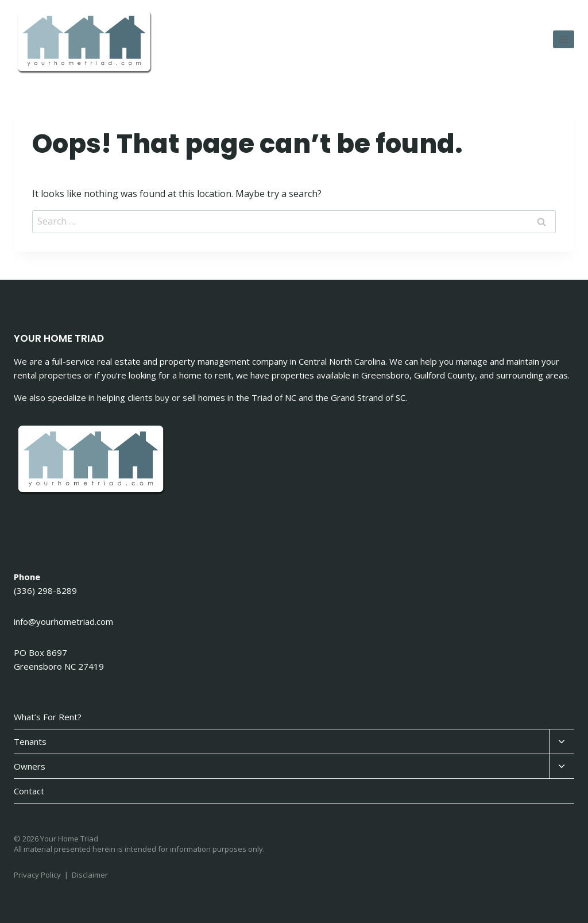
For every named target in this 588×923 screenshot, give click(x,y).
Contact (29, 791)
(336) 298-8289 (45, 590)
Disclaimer (90, 875)
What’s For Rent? (48, 717)
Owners (30, 766)
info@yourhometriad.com (63, 621)
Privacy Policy (37, 875)
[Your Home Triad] (86, 43)
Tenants (30, 742)
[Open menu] (564, 39)
